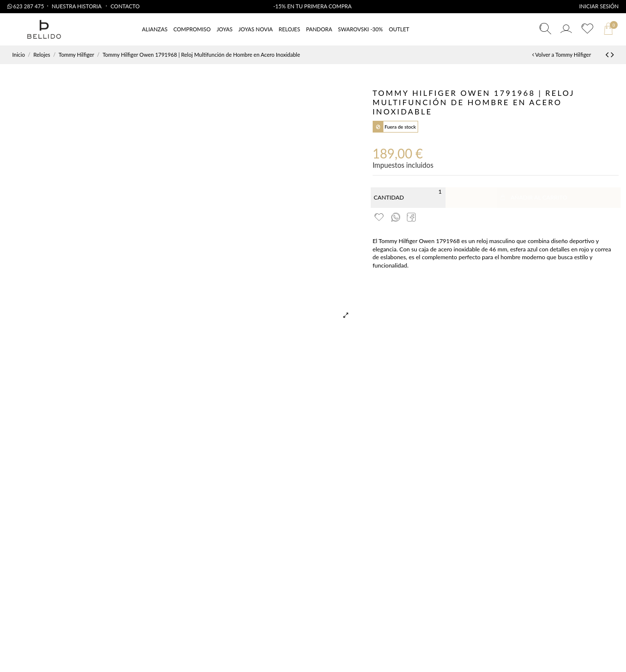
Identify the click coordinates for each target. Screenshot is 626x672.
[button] (399, 30)
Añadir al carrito (533, 197)
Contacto (125, 6)
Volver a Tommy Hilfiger (562, 55)
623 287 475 (26, 6)
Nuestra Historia (77, 6)
